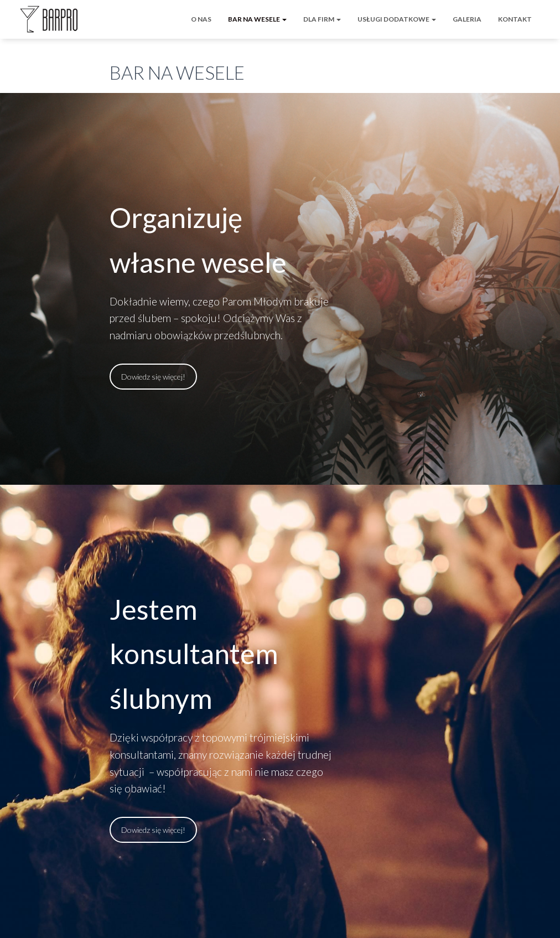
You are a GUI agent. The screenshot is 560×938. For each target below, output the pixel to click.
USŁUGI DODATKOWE (397, 19)
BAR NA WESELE (257, 19)
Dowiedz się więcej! (153, 377)
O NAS (201, 19)
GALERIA (467, 19)
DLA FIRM (322, 19)
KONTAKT (515, 19)
